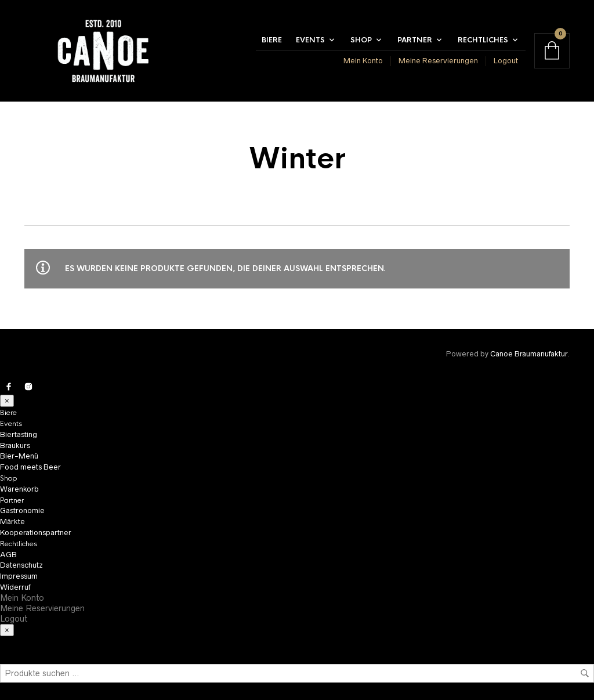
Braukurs (15, 445)
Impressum (19, 576)
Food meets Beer (30, 467)
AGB (8, 555)
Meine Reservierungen (438, 61)
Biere (272, 40)
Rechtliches (483, 40)
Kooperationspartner (36, 533)
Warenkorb (19, 489)
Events (310, 40)
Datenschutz (21, 565)
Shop (361, 40)
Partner (415, 40)
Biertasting (19, 434)
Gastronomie (22, 510)
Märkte (12, 522)
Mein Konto (363, 61)
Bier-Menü (19, 456)
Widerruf (15, 587)
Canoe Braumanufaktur (529, 354)
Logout (506, 61)
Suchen (585, 673)
